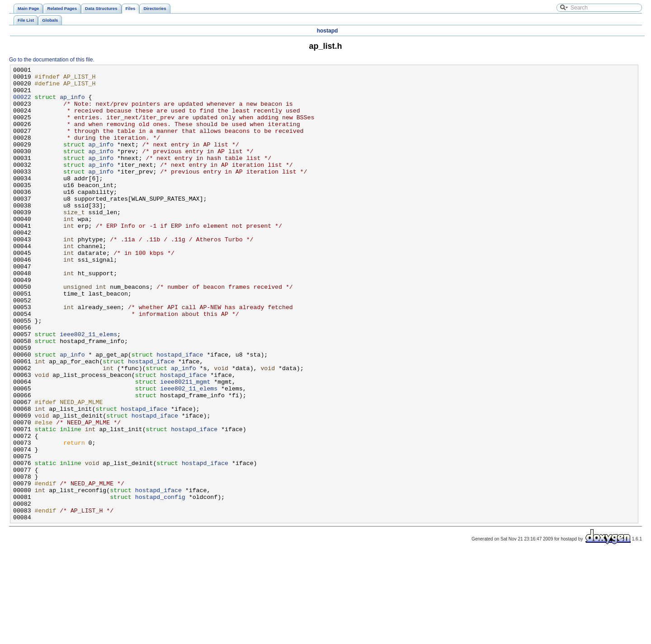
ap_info (72, 103)
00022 (22, 103)
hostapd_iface (180, 413)
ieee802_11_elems (88, 388)
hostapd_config (160, 583)
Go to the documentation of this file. (52, 60)
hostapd (328, 31)
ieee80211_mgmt (185, 445)
